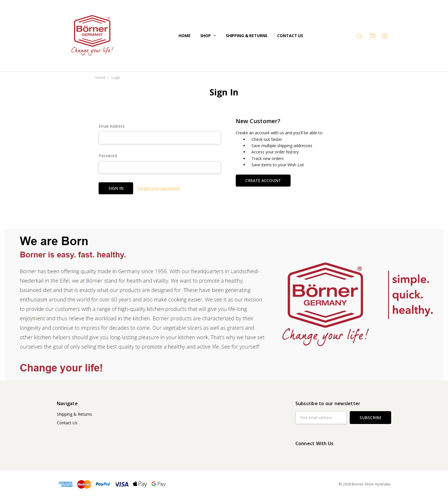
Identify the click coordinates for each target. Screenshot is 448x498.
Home (184, 36)
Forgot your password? (159, 188)
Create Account (263, 180)
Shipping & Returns (247, 36)
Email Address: (112, 126)
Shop (208, 36)
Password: (108, 156)
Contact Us (290, 36)
